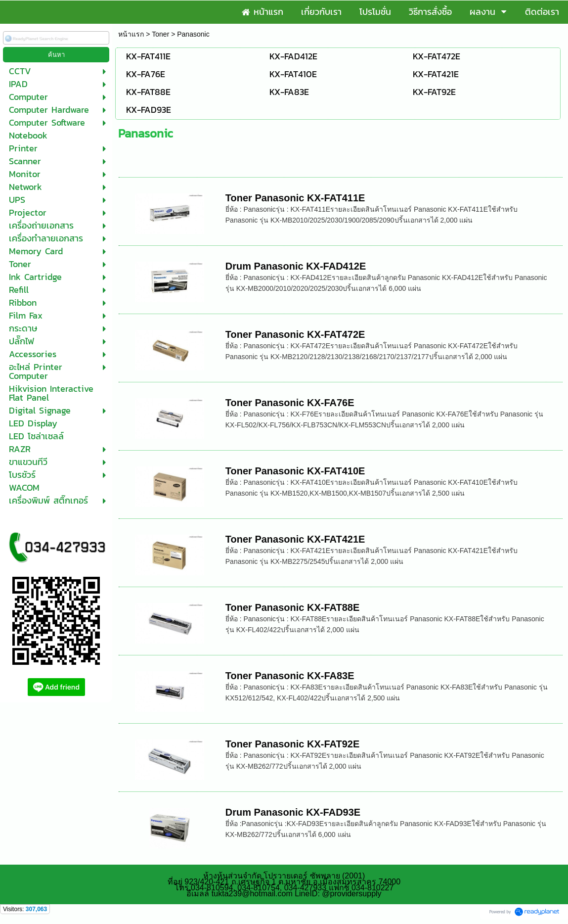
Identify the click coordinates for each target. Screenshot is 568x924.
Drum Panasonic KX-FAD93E (293, 812)
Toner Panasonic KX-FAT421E (295, 539)
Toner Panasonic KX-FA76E (290, 403)
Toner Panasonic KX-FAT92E (293, 744)
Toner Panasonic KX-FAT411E (295, 198)
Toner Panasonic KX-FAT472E (295, 334)
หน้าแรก (131, 34)
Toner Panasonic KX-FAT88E (293, 607)
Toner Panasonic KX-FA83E (290, 676)
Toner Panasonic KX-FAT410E (295, 471)
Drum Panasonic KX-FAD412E (296, 266)
